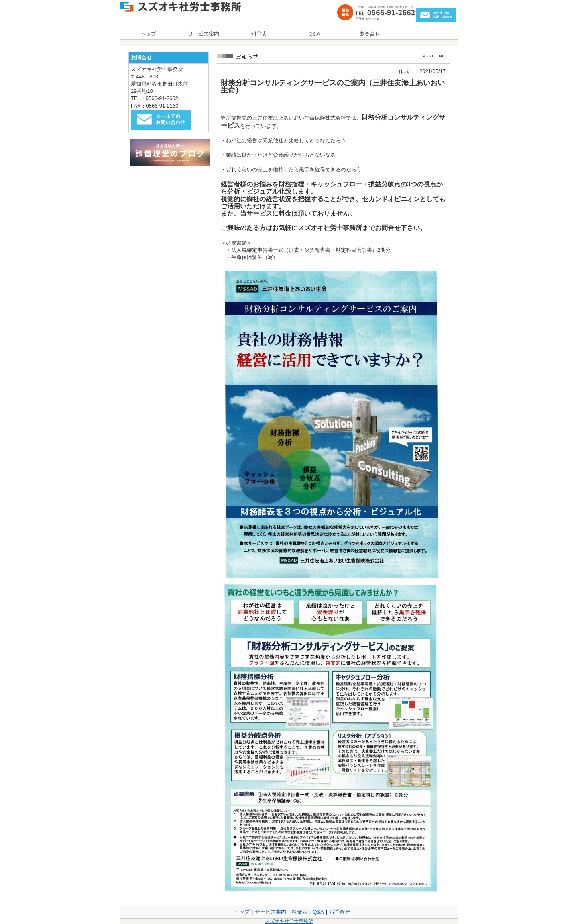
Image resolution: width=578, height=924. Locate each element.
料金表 (300, 912)
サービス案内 (271, 912)
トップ (242, 912)
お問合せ (340, 912)
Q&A (318, 912)
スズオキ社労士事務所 (289, 921)
